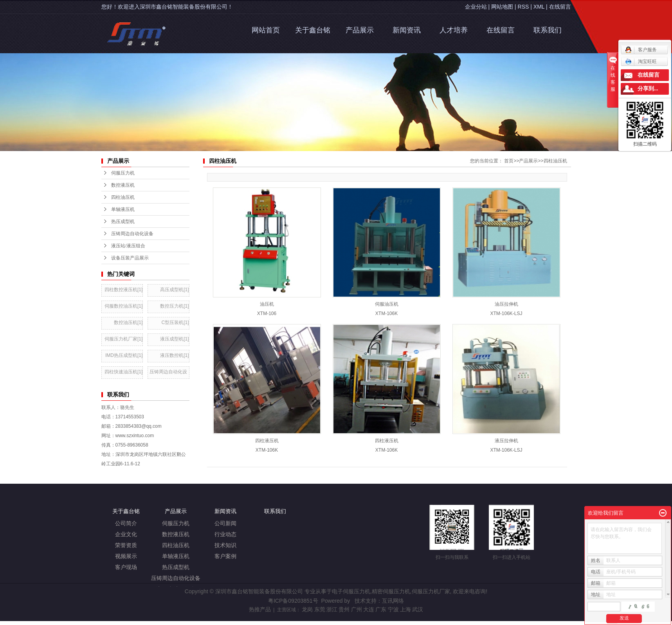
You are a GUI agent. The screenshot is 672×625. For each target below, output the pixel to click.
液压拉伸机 (506, 441)
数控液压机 (176, 534)
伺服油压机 (387, 304)
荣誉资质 (126, 545)
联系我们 (548, 30)
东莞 (320, 609)
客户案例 (225, 556)
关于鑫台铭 (313, 30)
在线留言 (560, 7)
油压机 (267, 304)
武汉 (418, 609)
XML (539, 7)
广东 (381, 609)
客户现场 (126, 567)
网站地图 (502, 7)
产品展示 (360, 30)
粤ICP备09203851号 (293, 601)
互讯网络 (393, 601)
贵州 (344, 609)
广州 (357, 609)
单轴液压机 (176, 556)
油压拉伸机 (506, 304)
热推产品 (260, 609)
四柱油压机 (555, 161)
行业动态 (225, 534)
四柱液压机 (267, 441)
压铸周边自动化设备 (176, 578)
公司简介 (126, 523)
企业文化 (126, 534)
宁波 (393, 609)
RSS (523, 7)
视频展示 (126, 556)
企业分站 (476, 7)
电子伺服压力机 (351, 591)
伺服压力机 (176, 523)
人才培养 (454, 30)
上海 (405, 609)
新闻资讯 (407, 30)
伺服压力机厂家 (431, 591)
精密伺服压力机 (391, 591)
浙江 (332, 609)
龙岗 (307, 609)
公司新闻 (225, 523)
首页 (509, 161)
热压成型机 (176, 567)
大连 (369, 609)
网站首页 (266, 30)
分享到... (648, 89)
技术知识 (225, 545)
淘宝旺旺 (641, 61)
